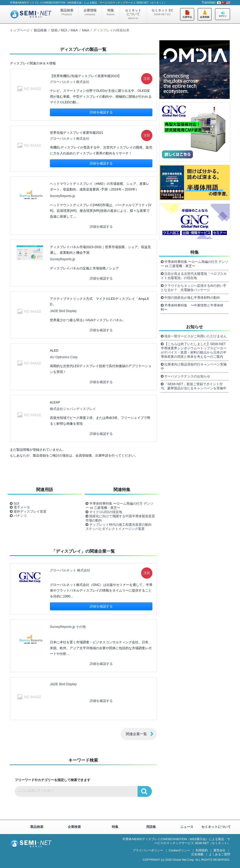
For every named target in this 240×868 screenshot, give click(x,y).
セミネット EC (162, 12)
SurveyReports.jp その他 (68, 627)
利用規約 (202, 850)
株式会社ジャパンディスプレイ (73, 409)
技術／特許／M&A (64, 30)
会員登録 (205, 17)
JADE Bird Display (63, 311)
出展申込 (187, 17)
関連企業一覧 (136, 734)
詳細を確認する (101, 112)
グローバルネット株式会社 (70, 82)
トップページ (20, 30)
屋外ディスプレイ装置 (30, 511)
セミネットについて (133, 14)
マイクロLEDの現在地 (106, 512)
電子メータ (22, 507)
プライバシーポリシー (148, 850)
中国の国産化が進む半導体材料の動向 (192, 298)
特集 (111, 12)
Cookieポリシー (179, 850)
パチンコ (20, 516)
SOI (16, 503)
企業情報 (90, 12)
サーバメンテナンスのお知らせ (187, 376)
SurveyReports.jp (62, 196)
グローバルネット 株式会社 (70, 570)
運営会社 (219, 850)
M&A (86, 30)
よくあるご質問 (219, 854)
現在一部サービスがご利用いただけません (195, 336)
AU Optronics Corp (64, 357)
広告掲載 (197, 854)
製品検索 (67, 12)
